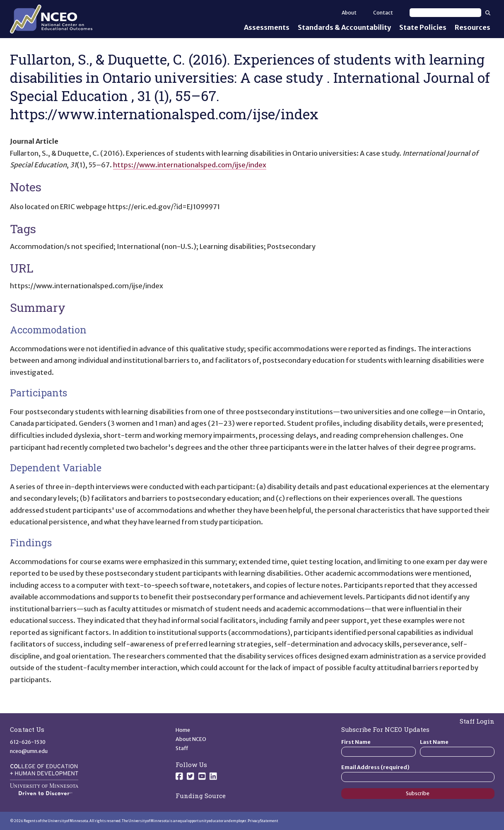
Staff (182, 748)
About (349, 13)
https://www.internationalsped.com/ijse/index (190, 165)
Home (183, 730)
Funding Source (201, 796)
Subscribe (418, 793)
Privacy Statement (263, 821)
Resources (473, 27)
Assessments (267, 27)
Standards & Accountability (344, 27)
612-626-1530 (28, 742)
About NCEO (191, 739)
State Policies (423, 27)
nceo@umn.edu (29, 751)
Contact (383, 13)
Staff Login (477, 721)
